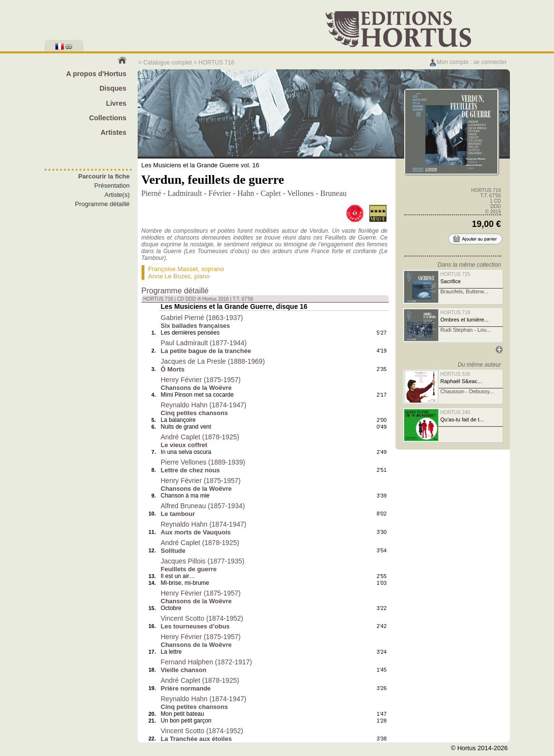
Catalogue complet (168, 63)
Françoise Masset (173, 269)
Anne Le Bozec (170, 276)
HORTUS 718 (456, 313)
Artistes (114, 132)
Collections (108, 118)
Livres (116, 103)
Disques (113, 88)
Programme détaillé (103, 204)
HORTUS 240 (456, 412)
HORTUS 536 (456, 374)
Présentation (112, 185)
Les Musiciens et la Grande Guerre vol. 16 (201, 165)
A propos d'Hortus (96, 74)
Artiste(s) (117, 195)
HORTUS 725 (456, 274)
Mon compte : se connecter (468, 62)
